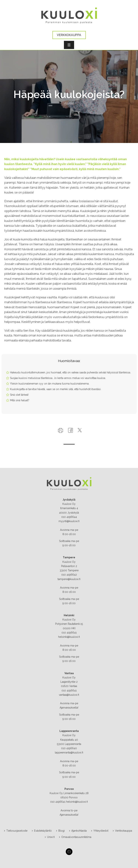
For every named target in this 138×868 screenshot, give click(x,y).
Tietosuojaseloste (16, 831)
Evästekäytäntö (42, 831)
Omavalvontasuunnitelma (75, 837)
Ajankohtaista (78, 831)
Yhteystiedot (100, 831)
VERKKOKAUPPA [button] (69, 35)
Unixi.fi (50, 837)
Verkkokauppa (122, 831)
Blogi (60, 831)
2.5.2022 (69, 103)
